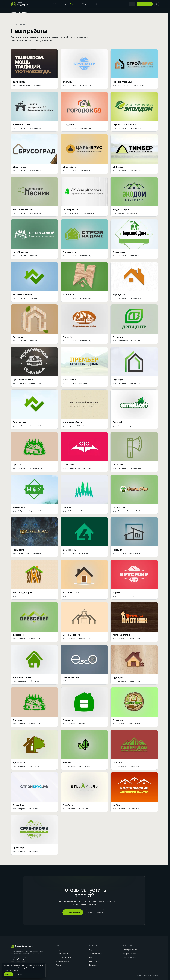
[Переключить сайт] (22, 4)
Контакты (103, 4)
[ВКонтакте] (24, 959)
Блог (91, 957)
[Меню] (156, 4)
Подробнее (19, 974)
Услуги (65, 4)
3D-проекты (86, 4)
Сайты (56, 4)
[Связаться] (132, 4)
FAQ (95, 4)
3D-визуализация (96, 954)
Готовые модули (62, 954)
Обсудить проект (145, 4)
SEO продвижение (63, 961)
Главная (14, 12)
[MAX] (18, 959)
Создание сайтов (63, 950)
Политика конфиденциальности (147, 975)
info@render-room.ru (130, 954)
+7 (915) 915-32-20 (95, 912)
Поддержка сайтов (63, 957)
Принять (8, 974)
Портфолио (75, 4)
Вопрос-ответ (95, 961)
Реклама (59, 965)
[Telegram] (13, 959)
